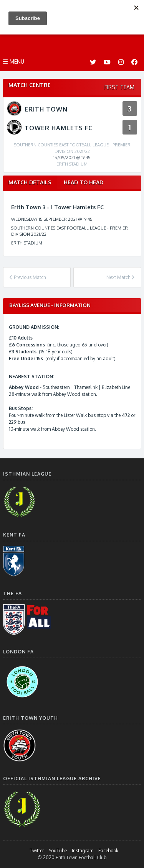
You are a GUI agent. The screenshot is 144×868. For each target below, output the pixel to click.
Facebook (108, 851)
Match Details (30, 182)
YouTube (58, 851)
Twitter (37, 851)
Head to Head (84, 182)
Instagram (83, 851)
